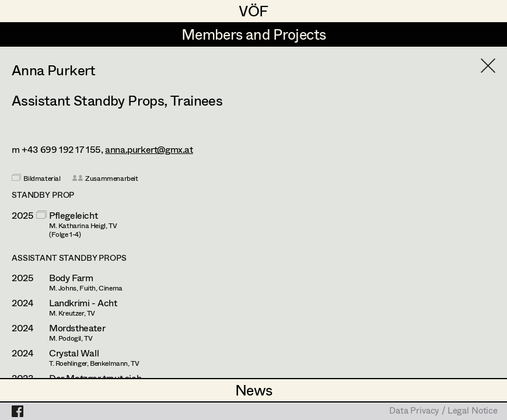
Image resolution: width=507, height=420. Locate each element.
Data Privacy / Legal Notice (443, 411)
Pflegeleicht (73, 215)
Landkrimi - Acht (83, 303)
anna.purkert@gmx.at (149, 149)
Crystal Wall (74, 353)
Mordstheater (77, 328)
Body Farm (71, 278)
